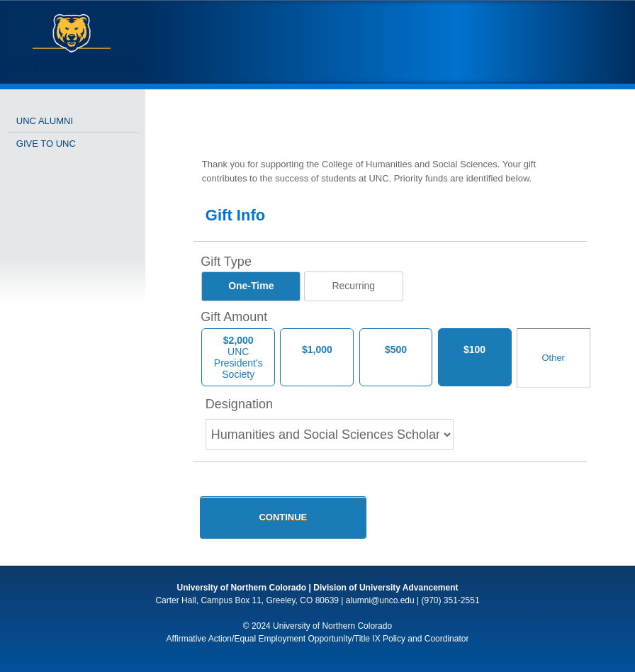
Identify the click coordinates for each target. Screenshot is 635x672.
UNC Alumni (45, 121)
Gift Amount (234, 317)
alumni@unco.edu (380, 600)
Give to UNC (46, 144)
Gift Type (226, 262)
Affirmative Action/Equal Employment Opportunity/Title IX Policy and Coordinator (318, 639)
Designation (239, 404)
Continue (283, 517)
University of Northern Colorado (242, 588)
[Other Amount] (553, 358)
